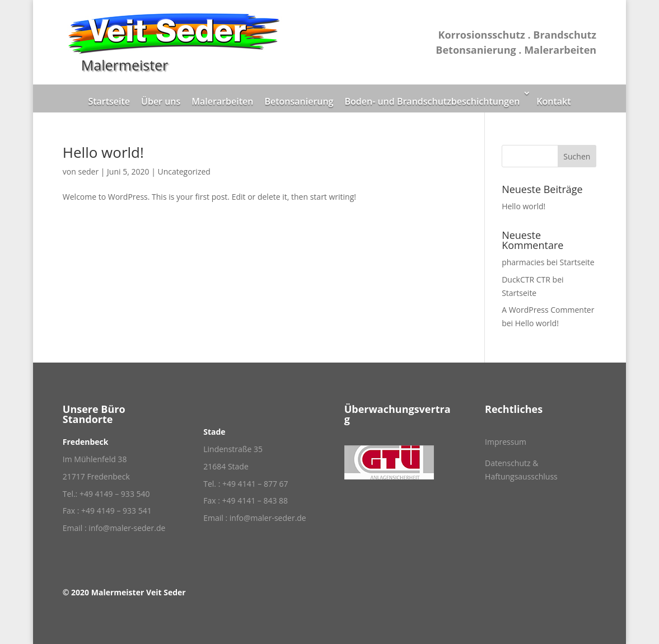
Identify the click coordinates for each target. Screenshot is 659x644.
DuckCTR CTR (526, 279)
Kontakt (553, 101)
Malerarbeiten (222, 101)
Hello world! (103, 152)
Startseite (109, 101)
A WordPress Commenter (548, 310)
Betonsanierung (299, 101)
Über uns (161, 101)
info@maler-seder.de (127, 528)
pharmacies (523, 262)
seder (88, 171)
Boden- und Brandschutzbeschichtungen (432, 101)
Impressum (506, 442)
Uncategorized (184, 171)
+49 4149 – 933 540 (115, 494)
